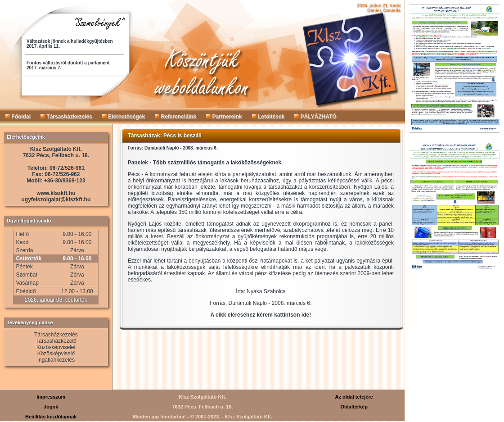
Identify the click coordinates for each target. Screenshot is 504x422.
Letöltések (268, 117)
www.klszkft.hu (56, 193)
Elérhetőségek (124, 117)
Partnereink (224, 117)
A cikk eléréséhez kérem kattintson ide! (261, 315)
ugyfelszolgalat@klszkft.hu (56, 200)
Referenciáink (175, 117)
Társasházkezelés (66, 117)
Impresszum (51, 397)
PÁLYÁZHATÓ (315, 117)
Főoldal (18, 117)
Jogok (51, 407)
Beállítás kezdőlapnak (51, 417)
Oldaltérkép (354, 407)
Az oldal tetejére (354, 397)
